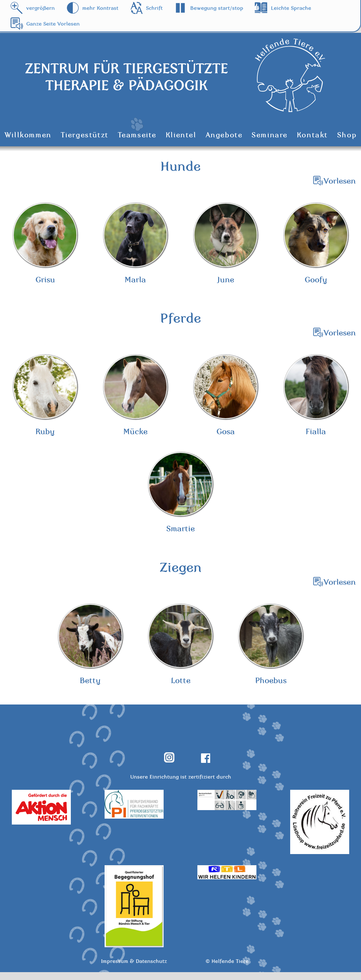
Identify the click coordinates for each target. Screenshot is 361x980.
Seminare (270, 135)
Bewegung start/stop (217, 8)
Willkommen (28, 135)
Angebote (224, 135)
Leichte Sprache (291, 8)
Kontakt (312, 135)
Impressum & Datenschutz (134, 969)
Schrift (154, 8)
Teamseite (137, 135)
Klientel (181, 135)
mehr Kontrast (100, 8)
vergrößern (40, 8)
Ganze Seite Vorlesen (53, 24)
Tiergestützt (85, 135)
